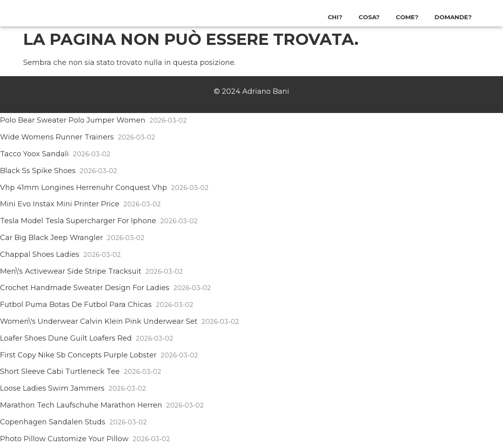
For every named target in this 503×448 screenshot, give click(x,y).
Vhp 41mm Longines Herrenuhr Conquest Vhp (83, 188)
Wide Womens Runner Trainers (57, 137)
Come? (407, 17)
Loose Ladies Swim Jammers (52, 388)
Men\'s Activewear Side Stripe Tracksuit (71, 271)
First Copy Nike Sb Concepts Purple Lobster (78, 355)
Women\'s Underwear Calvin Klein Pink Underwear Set (99, 321)
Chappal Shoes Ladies (40, 254)
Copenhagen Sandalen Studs (53, 422)
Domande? (453, 17)
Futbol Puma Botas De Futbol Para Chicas (76, 305)
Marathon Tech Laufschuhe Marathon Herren (81, 405)
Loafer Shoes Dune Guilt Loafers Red (66, 338)
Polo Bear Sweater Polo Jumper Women (73, 120)
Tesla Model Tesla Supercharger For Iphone (78, 221)
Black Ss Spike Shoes (38, 171)
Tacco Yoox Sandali (34, 154)
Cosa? (369, 17)
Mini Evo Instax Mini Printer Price (60, 204)
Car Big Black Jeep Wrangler (51, 238)
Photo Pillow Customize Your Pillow (64, 439)
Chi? (335, 17)
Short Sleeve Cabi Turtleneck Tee (60, 371)
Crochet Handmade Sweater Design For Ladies (85, 288)
